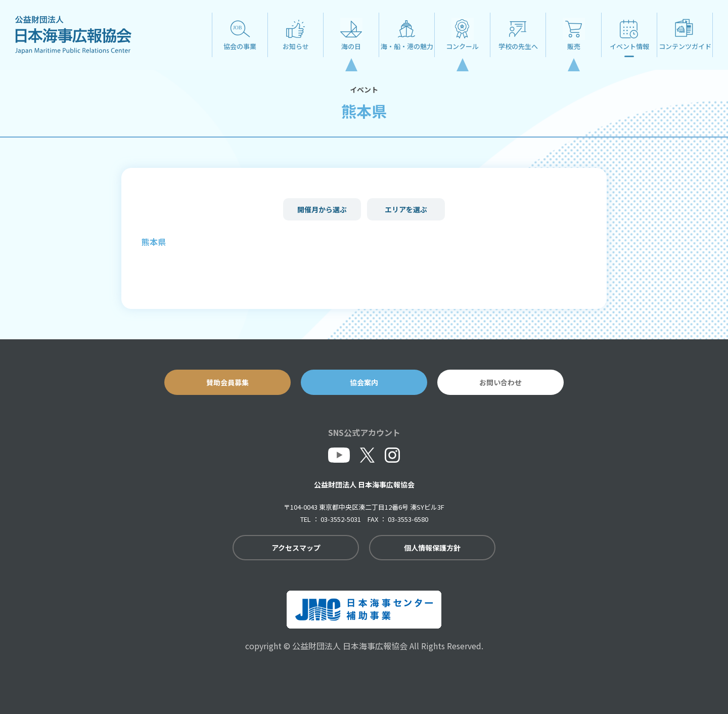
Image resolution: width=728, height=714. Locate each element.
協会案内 (364, 382)
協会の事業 (240, 46)
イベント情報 (629, 46)
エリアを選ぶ (406, 209)
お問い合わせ (500, 382)
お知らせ (296, 46)
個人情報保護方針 (432, 548)
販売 (574, 46)
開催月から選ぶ (322, 209)
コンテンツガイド (685, 46)
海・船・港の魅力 (407, 46)
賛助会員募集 (227, 382)
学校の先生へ (518, 46)
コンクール (462, 46)
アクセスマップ (296, 548)
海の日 (351, 46)
